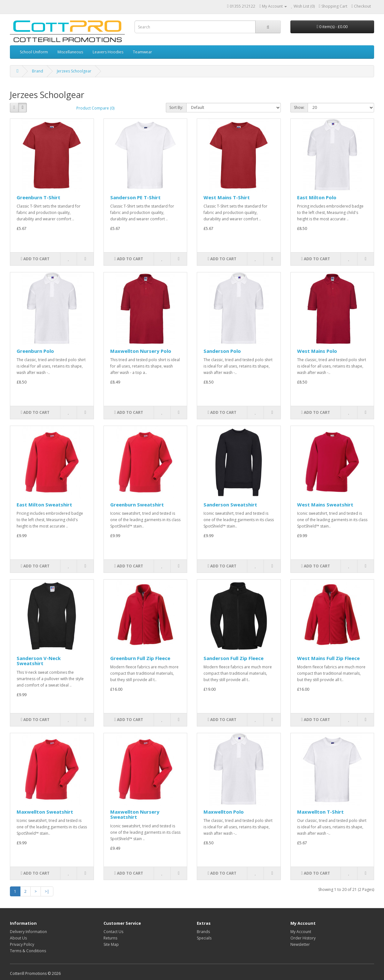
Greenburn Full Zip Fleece (140, 658)
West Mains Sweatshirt (325, 505)
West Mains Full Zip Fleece (328, 658)
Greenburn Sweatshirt (137, 505)
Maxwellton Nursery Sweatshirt (135, 814)
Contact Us (113, 932)
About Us (18, 938)
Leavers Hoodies (108, 52)
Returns (110, 938)
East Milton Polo (317, 197)
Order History (303, 938)
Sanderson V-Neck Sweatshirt (39, 661)
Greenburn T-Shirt (38, 197)
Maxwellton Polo (224, 812)
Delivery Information (28, 932)
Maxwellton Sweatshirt (45, 812)
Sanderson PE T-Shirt (135, 197)
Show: (299, 107)
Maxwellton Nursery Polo (141, 351)
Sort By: (176, 107)
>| (47, 891)
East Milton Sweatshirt (44, 505)
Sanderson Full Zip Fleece (234, 658)
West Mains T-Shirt (227, 197)
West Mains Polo (317, 351)
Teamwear (142, 52)
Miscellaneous (70, 52)
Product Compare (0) (95, 108)
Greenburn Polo (35, 351)
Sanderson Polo (222, 351)
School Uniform (34, 52)
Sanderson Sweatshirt (230, 505)
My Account (301, 932)
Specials (204, 938)
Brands (203, 932)
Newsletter (300, 944)
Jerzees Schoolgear (74, 71)
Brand (38, 71)
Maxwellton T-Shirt (320, 812)
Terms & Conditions (28, 951)
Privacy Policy (22, 944)
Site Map (111, 944)
